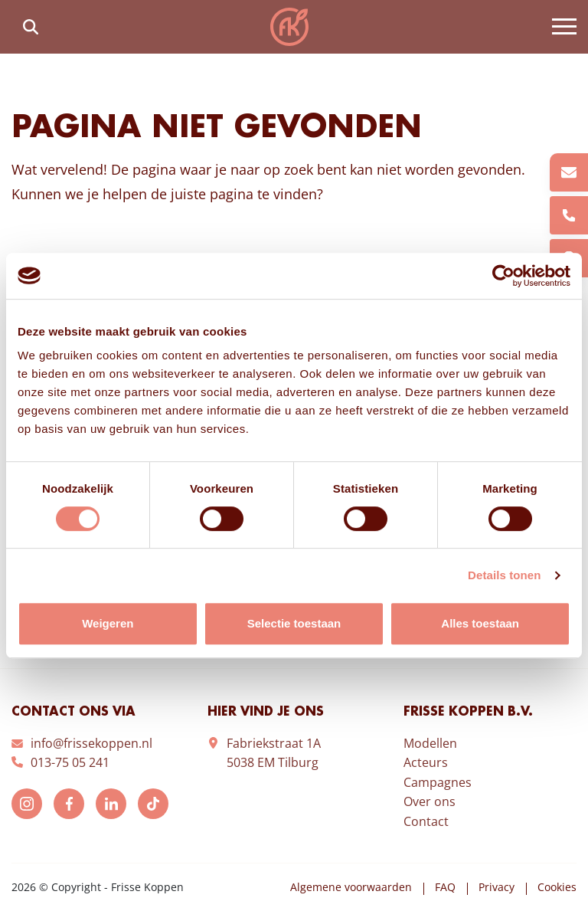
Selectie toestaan (294, 623)
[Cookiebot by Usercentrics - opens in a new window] (503, 276)
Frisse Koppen (289, 27)
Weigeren (108, 623)
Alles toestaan (480, 623)
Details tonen (504, 575)
